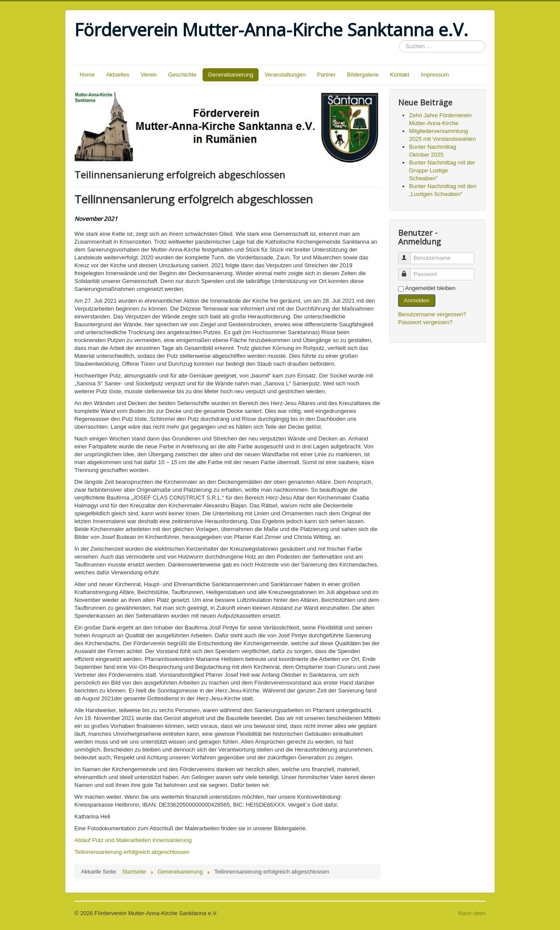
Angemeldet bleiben (430, 288)
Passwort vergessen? (425, 322)
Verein (149, 75)
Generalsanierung (230, 75)
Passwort (408, 271)
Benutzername (408, 254)
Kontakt (400, 75)
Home (87, 75)
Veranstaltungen (285, 75)
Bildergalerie (363, 75)
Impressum (435, 75)
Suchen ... (399, 40)
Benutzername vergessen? (432, 314)
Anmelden (417, 300)
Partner (327, 75)
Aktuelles (118, 75)
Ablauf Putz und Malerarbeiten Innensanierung (133, 840)
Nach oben (472, 913)
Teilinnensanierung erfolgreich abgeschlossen (132, 852)
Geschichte (182, 75)
